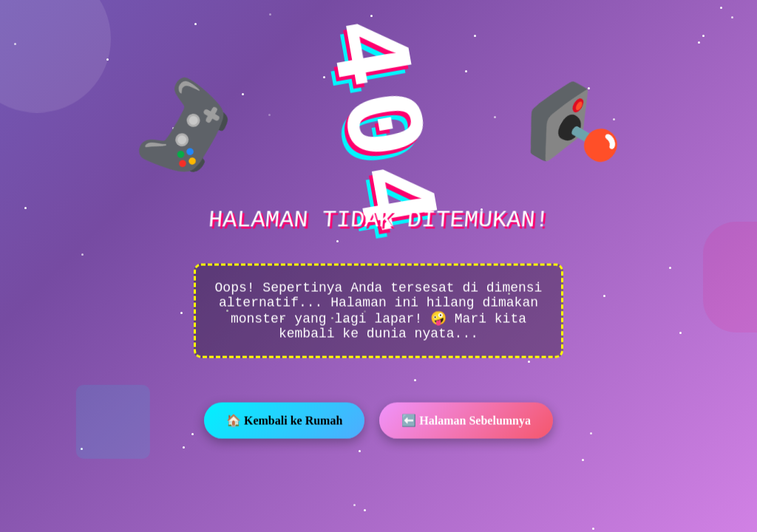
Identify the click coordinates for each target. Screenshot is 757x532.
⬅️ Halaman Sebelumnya (466, 422)
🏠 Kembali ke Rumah (284, 422)
